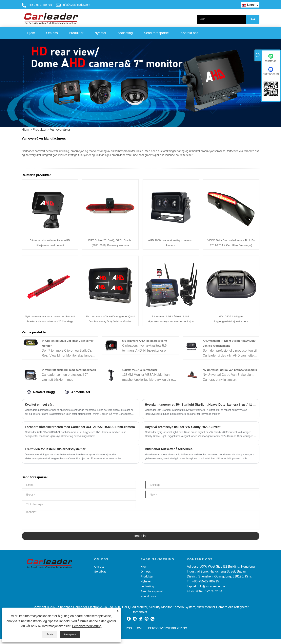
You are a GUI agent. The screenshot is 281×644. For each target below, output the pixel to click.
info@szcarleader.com (76, 5)
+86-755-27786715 (40, 5)
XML (140, 633)
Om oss (52, 33)
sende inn (140, 541)
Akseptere (70, 634)
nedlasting (125, 33)
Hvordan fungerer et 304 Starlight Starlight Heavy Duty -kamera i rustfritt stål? (201, 410)
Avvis (50, 634)
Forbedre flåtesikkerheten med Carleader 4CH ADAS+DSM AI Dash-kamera (81, 432)
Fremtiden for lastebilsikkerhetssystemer (56, 454)
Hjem (31, 33)
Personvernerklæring (87, 626)
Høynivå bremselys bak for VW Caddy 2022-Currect (183, 432)
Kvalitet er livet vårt (40, 410)
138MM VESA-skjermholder (140, 370)
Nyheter (100, 33)
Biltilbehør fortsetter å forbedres (169, 454)
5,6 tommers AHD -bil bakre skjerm (145, 341)
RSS (129, 633)
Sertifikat (100, 577)
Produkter (76, 33)
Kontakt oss (189, 33)
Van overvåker (60, 130)
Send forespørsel (157, 33)
